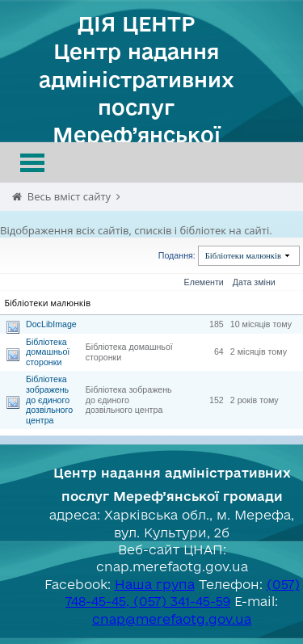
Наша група (155, 584)
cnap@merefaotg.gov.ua (172, 619)
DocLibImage (51, 324)
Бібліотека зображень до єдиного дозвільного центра (49, 400)
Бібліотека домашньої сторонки (48, 352)
